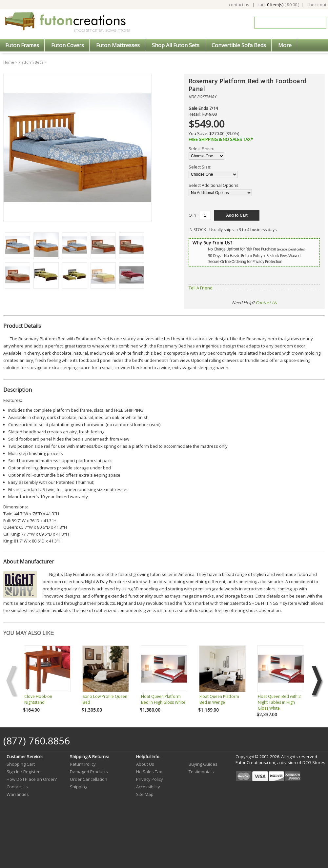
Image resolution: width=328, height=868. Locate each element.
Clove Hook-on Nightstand (38, 699)
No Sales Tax (149, 772)
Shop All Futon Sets (176, 45)
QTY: (193, 215)
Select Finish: (201, 148)
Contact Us (266, 303)
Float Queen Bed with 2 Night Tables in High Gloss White (279, 702)
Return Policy (83, 764)
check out (317, 5)
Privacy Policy (150, 779)
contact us (239, 5)
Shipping (79, 787)
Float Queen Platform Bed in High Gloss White (163, 699)
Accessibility (148, 787)
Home (9, 62)
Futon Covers (68, 45)
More (285, 45)
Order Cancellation (89, 779)
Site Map (145, 794)
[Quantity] (205, 215)
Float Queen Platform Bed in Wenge (219, 699)
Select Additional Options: (214, 185)
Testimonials (201, 772)
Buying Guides (203, 764)
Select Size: (200, 167)
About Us (145, 764)
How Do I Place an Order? (32, 779)
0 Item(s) (275, 5)
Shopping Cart (21, 764)
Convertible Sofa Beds (239, 45)
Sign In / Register (23, 772)
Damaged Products (89, 772)
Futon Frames (22, 45)
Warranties (18, 794)
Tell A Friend (201, 288)
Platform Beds (31, 62)
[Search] (286, 23)
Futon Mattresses (118, 45)
